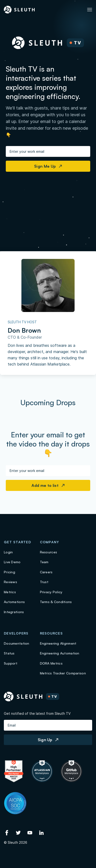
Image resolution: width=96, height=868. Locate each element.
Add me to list (48, 485)
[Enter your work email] (48, 151)
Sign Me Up (48, 166)
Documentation (17, 643)
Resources (49, 552)
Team (44, 562)
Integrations (14, 612)
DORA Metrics (51, 663)
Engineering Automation (60, 653)
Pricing (10, 572)
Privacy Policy (51, 592)
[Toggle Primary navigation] (90, 10)
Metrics (10, 592)
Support (11, 663)
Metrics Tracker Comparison (63, 673)
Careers (46, 572)
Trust (44, 582)
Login (8, 552)
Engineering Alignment (58, 643)
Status (9, 653)
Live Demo (12, 562)
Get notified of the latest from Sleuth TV (37, 713)
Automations (14, 602)
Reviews (10, 582)
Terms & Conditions (56, 602)
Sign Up (48, 740)
